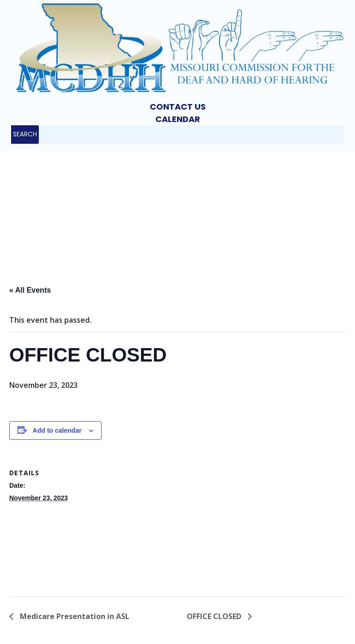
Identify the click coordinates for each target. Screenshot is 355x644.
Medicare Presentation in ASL (74, 616)
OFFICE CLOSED (215, 616)
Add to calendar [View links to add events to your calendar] (57, 430)
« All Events (30, 290)
